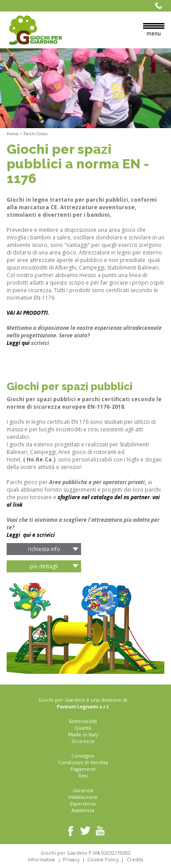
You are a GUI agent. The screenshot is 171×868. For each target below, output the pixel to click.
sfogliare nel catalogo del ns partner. (105, 497)
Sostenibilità (83, 721)
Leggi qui (18, 343)
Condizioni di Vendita (83, 762)
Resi (83, 776)
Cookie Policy (103, 859)
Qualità (83, 728)
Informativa (41, 859)
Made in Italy (83, 734)
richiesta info (44, 549)
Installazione (83, 797)
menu (154, 30)
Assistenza (83, 810)
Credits (135, 859)
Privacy (71, 859)
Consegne (83, 756)
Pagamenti (83, 769)
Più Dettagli (44, 566)
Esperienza (83, 803)
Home (12, 134)
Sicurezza (83, 741)
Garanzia (83, 790)
